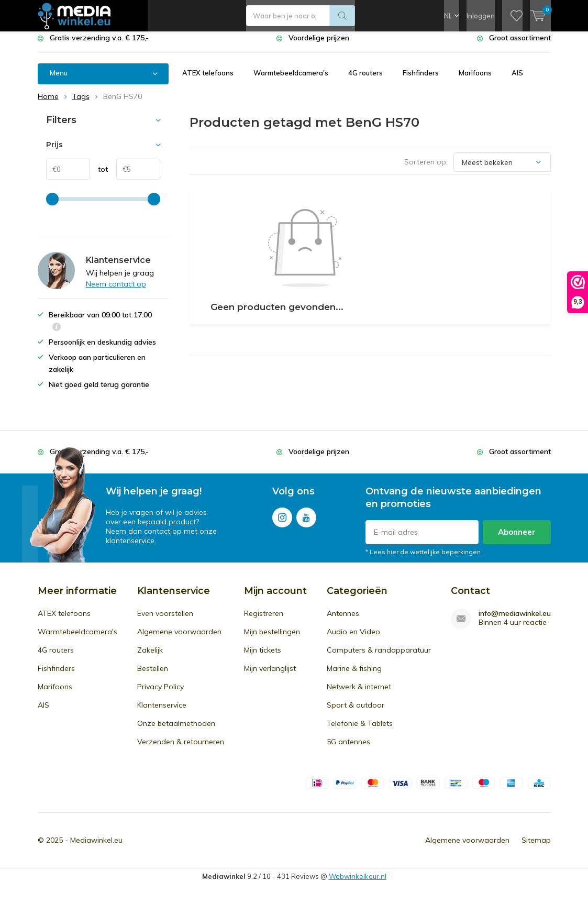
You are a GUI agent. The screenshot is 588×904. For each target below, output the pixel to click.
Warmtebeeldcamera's (291, 81)
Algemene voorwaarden (179, 640)
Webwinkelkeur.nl (358, 884)
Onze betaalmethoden (176, 731)
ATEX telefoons (208, 81)
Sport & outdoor (356, 713)
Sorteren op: (426, 170)
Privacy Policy (160, 694)
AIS (517, 81)
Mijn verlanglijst (270, 676)
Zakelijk (150, 658)
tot (99, 177)
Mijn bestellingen (272, 640)
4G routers (365, 81)
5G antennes (348, 749)
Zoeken (342, 16)
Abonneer (517, 540)
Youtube (306, 523)
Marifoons (475, 81)
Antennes (343, 621)
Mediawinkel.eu (96, 848)
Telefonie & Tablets (360, 731)
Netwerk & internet (359, 694)
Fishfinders (421, 81)
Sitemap (536, 848)
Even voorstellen (165, 621)
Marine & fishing (354, 676)
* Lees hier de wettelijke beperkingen (423, 560)
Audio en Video (353, 640)
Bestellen (153, 676)
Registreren (264, 621)
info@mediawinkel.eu (515, 621)
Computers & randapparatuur (379, 658)
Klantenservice (162, 713)
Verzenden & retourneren (181, 749)
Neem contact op (116, 292)
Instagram (282, 523)
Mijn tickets (263, 658)
